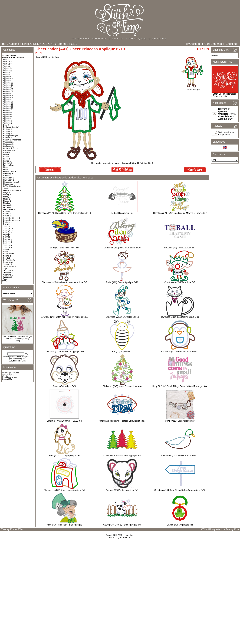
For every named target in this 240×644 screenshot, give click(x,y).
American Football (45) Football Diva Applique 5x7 (122, 421)
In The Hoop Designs (12, 186)
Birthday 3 (8, 133)
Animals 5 (7, 68)
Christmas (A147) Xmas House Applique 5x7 (65, 490)
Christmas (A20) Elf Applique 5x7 (180, 282)
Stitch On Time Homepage (225, 94)
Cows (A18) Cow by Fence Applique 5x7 (122, 525)
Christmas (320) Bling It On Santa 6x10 (122, 248)
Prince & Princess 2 (12, 220)
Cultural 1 (7, 152)
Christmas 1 (8, 142)
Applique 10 (8, 79)
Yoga (5, 279)
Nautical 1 (7, 203)
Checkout (232, 44)
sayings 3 (7, 235)
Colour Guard (9, 150)
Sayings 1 (7, 226)
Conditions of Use (10, 377)
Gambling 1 (8, 174)
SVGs (5, 281)
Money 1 (7, 197)
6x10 (74, 44)
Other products (220, 96)
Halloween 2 (9, 180)
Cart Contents (213, 44)
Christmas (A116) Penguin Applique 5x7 (180, 352)
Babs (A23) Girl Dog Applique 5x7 (65, 456)
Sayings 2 (7, 233)
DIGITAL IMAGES (10, 55)
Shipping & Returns (10, 373)
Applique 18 (8, 95)
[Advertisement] (120, 569)
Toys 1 (6, 268)
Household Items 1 (11, 182)
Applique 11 (8, 81)
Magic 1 (7, 193)
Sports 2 (7, 258)
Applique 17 (8, 93)
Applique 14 (8, 87)
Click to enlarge (192, 89)
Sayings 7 (7, 243)
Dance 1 (7, 155)
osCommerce (126, 538)
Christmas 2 (8, 144)
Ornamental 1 (9, 209)
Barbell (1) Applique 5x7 (122, 213)
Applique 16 (8, 91)
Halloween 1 (9, 178)
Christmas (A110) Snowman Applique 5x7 (64, 352)
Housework (8, 184)
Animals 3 (7, 64)
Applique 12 (8, 83)
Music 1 (6, 199)
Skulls (6, 252)
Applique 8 (8, 121)
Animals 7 (7, 72)
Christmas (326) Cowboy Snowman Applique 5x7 (65, 282)
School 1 (7, 249)
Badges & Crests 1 (11, 127)
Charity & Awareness (12, 140)
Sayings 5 (7, 239)
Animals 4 (7, 66)
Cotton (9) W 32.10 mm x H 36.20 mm (65, 421)
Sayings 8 (7, 245)
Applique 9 (8, 123)
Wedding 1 (8, 277)
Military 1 (7, 195)
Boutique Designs (11, 136)
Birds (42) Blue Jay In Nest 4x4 (65, 248)
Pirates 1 (7, 216)
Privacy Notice (8, 375)
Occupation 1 (9, 205)
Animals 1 (7, 60)
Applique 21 (8, 104)
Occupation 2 (9, 207)
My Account (193, 44)
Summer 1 (8, 264)
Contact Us (7, 379)
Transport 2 (8, 273)
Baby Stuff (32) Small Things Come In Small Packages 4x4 (180, 386)
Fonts (6, 169)
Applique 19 (8, 98)
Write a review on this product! (226, 133)
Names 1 (7, 201)
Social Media (9, 254)
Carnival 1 (8, 138)
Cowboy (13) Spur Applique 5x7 (180, 421)
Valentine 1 (8, 275)
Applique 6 (8, 117)
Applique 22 (8, 106)
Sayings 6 (7, 241)
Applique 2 (8, 100)
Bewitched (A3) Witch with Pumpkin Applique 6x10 (64, 317)
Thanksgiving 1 (10, 266)
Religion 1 (7, 222)
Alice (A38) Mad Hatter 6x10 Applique (64, 525)
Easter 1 (7, 157)
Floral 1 (6, 167)
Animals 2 (7, 62)
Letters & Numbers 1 (12, 190)
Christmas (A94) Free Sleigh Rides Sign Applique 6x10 (180, 490)
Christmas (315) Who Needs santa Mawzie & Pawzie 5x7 (180, 213)
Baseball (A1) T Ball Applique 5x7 (180, 248)
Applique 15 (8, 89)
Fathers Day (8, 165)
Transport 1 (8, 271)
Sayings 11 (8, 230)
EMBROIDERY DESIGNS (38, 44)
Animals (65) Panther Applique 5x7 (122, 490)
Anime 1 (7, 74)
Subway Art (8, 262)
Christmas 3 (8, 146)
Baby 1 (6, 125)
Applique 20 (8, 102)
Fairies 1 (7, 161)
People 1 (7, 214)
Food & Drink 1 (10, 171)
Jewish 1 (7, 188)
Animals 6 (7, 70)
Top (4, 44)
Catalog (14, 44)
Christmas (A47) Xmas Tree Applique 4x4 (122, 386)
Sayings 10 (8, 228)
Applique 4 (8, 112)
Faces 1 (7, 159)
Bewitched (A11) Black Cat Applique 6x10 (180, 317)
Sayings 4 (7, 237)
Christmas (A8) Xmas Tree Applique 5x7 (122, 456)
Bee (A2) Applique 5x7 (122, 352)
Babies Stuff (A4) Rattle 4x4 (180, 525)
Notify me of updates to (227, 114)
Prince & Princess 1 (12, 218)
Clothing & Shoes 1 (11, 148)
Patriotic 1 (7, 212)
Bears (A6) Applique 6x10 (64, 386)
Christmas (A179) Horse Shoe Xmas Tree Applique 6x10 (64, 213)
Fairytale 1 (8, 163)
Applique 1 (8, 76)
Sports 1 (63, 44)
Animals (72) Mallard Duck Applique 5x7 (180, 456)
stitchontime (129, 535)
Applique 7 (8, 119)
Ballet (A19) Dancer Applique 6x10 (122, 282)
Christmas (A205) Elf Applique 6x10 (122, 317)
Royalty (6, 224)
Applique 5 (8, 114)
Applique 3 (8, 110)
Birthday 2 (8, 131)
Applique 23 (8, 108)
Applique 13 (8, 85)
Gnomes (7, 176)
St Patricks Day (10, 260)
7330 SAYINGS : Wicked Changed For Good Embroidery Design (17, 338)
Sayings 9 (7, 247)
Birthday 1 (8, 129)
